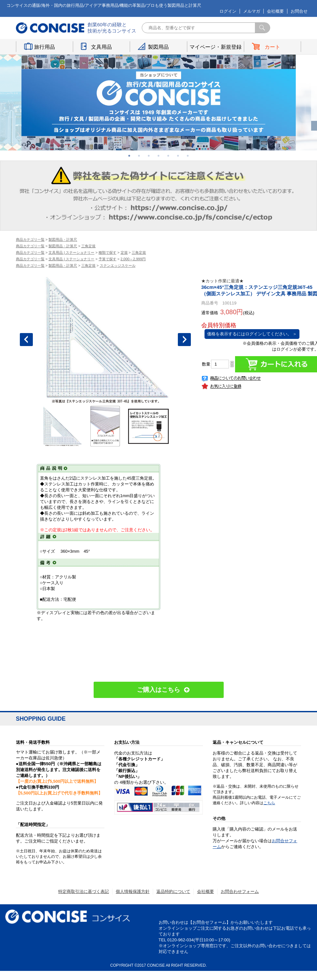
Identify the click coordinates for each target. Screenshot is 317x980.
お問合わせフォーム (240, 891)
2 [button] (139, 156)
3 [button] (149, 156)
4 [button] (159, 156)
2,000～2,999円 (133, 259)
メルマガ (252, 11)
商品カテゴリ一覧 (30, 239)
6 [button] (178, 156)
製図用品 (158, 47)
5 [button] (168, 156)
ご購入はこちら (158, 690)
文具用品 (101, 47)
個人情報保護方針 (133, 891)
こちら (269, 803)
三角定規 (88, 246)
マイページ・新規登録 (216, 47)
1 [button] (129, 156)
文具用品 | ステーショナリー (71, 252)
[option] (159, 103)
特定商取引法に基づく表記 (84, 891)
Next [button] (184, 340)
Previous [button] (26, 340)
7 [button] (188, 156)
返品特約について (173, 891)
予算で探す (107, 259)
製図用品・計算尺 (63, 239)
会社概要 (275, 11)
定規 (124, 252)
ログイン (228, 11)
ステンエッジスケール (118, 265)
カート (272, 47)
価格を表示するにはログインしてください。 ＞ (252, 334)
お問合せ (299, 11)
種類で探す (107, 252)
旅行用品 (45, 47)
